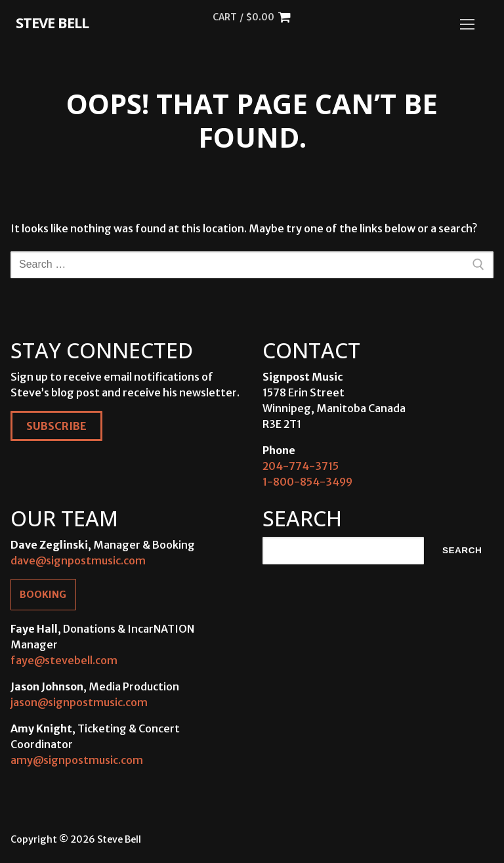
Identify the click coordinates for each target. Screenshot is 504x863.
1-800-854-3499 (307, 482)
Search (462, 550)
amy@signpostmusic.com (77, 760)
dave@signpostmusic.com (78, 560)
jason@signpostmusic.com (79, 702)
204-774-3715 (301, 466)
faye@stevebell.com (64, 660)
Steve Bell (52, 22)
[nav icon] (467, 24)
